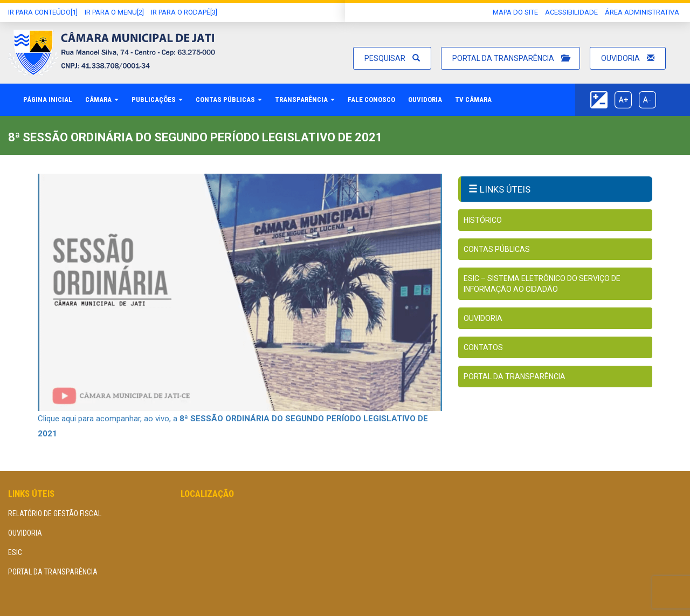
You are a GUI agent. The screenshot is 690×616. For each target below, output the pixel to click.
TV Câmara (473, 100)
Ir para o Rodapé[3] (184, 12)
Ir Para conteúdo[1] (43, 12)
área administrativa (642, 12)
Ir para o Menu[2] (114, 12)
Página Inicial (48, 100)
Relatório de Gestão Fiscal (55, 514)
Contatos (483, 347)
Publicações (157, 100)
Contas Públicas (229, 100)
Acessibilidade (571, 12)
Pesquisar (392, 58)
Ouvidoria (628, 58)
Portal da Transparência (510, 58)
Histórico (483, 220)
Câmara (102, 100)
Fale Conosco (371, 100)
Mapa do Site (515, 12)
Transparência (305, 100)
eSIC (15, 552)
